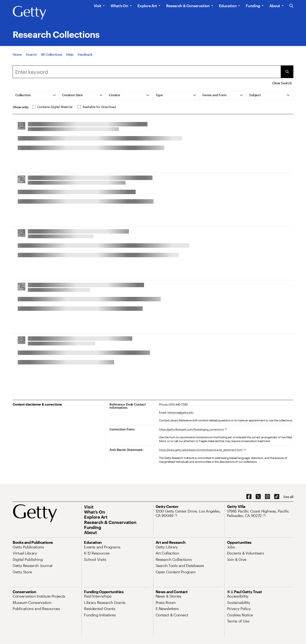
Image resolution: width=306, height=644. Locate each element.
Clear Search (282, 83)
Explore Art (147, 6)
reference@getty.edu (180, 413)
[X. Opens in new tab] (258, 497)
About (275, 6)
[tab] (36, 95)
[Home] (17, 58)
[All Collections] (52, 58)
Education (228, 6)
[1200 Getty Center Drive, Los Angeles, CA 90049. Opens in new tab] (189, 513)
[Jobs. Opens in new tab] (231, 547)
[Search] (31, 58)
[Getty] (29, 13)
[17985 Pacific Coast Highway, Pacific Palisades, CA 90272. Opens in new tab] (260, 513)
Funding (253, 6)
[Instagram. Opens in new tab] (267, 497)
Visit (98, 6)
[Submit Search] (287, 72)
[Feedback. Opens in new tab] (85, 58)
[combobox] (147, 72)
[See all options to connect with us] (288, 497)
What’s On (119, 6)
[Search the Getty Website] (291, 6)
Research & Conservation (188, 6)
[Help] (70, 58)
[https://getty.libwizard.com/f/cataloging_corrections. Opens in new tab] (193, 430)
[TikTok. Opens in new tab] (277, 497)
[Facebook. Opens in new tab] (249, 497)
